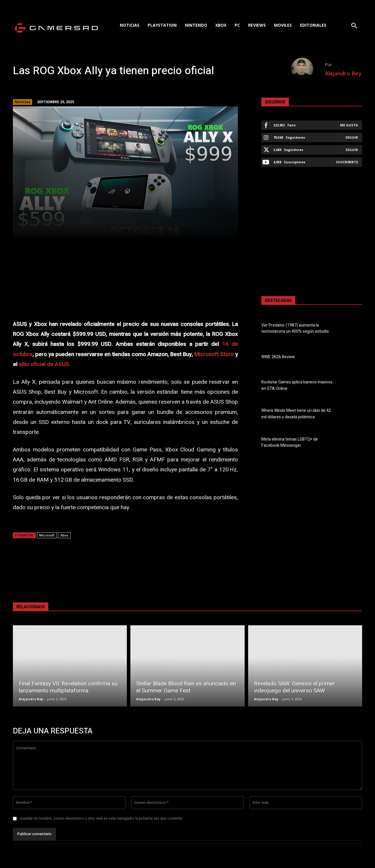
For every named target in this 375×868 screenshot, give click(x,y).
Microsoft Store (214, 354)
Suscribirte (347, 162)
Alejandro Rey (343, 73)
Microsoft (47, 535)
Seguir (352, 137)
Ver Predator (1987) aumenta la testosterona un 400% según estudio (295, 328)
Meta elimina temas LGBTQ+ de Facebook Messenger (290, 442)
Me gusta (349, 125)
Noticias (23, 102)
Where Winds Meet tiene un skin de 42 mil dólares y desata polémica (296, 414)
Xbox (64, 535)
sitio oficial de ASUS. (44, 364)
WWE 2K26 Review (278, 357)
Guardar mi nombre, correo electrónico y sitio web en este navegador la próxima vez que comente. (102, 818)
